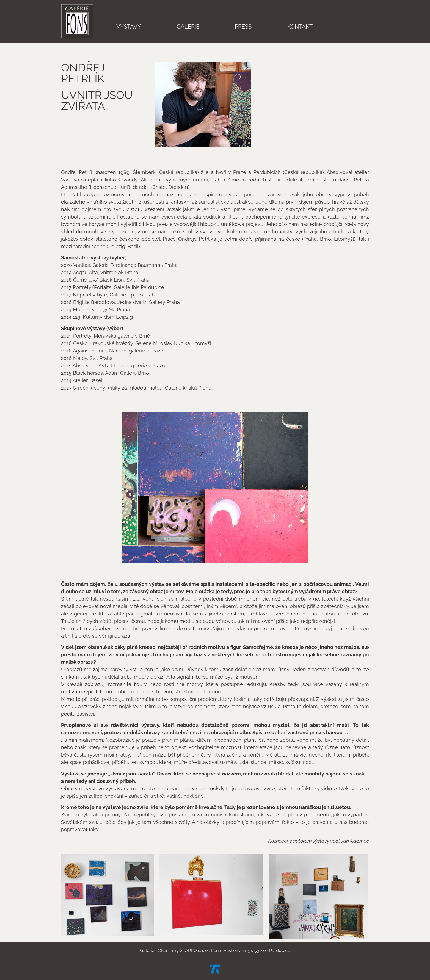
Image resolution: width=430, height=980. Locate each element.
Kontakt (300, 27)
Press (243, 27)
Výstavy (129, 27)
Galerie (188, 27)
